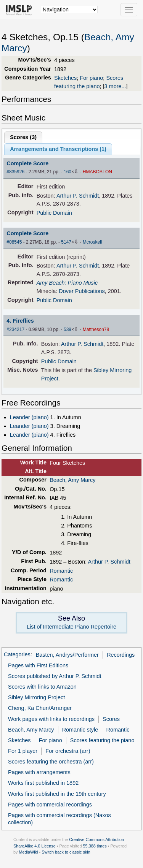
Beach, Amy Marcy (72, 480)
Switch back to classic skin (66, 852)
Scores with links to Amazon (42, 687)
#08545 (14, 242)
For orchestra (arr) (68, 751)
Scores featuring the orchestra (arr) (51, 762)
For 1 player (23, 751)
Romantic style (80, 730)
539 (67, 329)
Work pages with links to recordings (51, 719)
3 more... (115, 86)
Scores (111, 719)
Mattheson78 (96, 329)
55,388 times (95, 846)
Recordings (121, 655)
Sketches (65, 78)
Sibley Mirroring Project (36, 697)
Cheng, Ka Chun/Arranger (40, 708)
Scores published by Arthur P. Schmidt (55, 676)
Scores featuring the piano (102, 740)
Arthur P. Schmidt (78, 196)
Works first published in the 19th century (57, 794)
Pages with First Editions (38, 665)
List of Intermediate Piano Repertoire (71, 627)
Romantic (61, 571)
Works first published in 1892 (43, 783)
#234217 (15, 329)
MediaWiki (28, 852)
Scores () (23, 137)
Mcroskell (92, 242)
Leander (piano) (29, 417)
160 (67, 172)
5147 (66, 242)
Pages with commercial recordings (50, 805)
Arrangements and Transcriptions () (58, 149)
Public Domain (54, 213)
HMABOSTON (97, 172)
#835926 (15, 172)
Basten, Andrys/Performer (67, 655)
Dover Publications (82, 291)
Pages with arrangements (39, 772)
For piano (91, 78)
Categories (17, 655)
